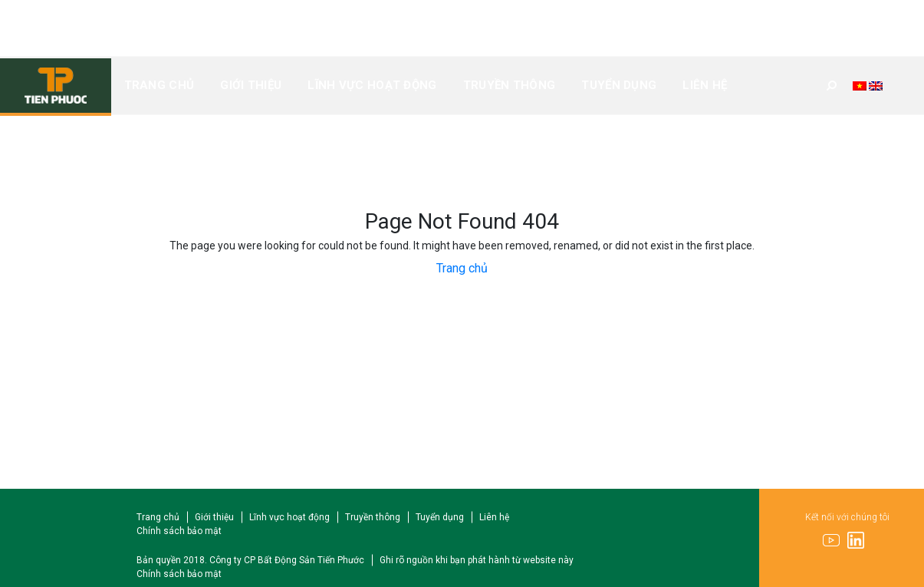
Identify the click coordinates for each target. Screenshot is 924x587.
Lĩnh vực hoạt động (372, 85)
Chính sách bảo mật (179, 531)
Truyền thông (510, 85)
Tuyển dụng (619, 85)
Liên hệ (705, 85)
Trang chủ (159, 85)
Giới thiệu (251, 85)
